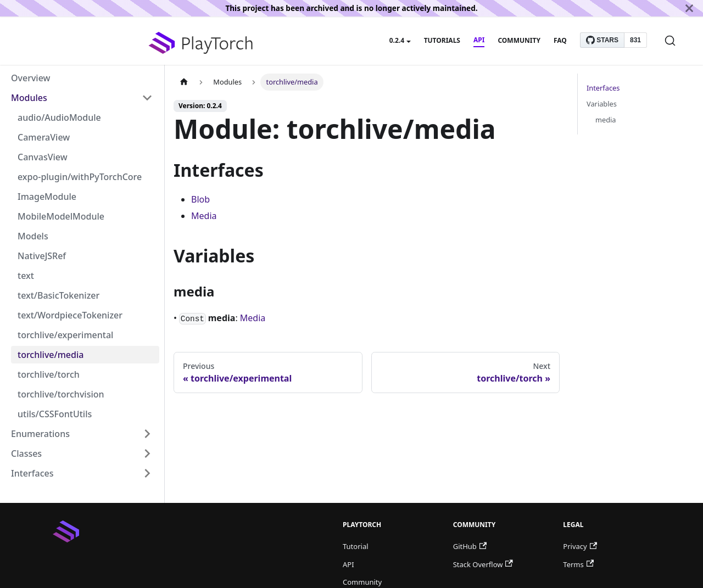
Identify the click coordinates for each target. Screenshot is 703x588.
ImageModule (47, 197)
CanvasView (43, 157)
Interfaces (32, 473)
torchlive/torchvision (61, 394)
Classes (26, 453)
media (606, 120)
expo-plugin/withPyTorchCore (80, 177)
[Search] (670, 41)
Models (33, 236)
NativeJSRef (42, 256)
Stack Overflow (483, 564)
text (26, 276)
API (479, 40)
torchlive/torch (49, 374)
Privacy (580, 546)
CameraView (44, 137)
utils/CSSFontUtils (55, 414)
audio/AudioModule (59, 117)
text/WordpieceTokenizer (70, 315)
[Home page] (184, 82)
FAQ (560, 40)
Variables (602, 104)
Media (204, 216)
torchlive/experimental (65, 335)
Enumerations (40, 434)
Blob (200, 199)
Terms (578, 564)
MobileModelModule (61, 216)
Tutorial (356, 546)
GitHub (470, 546)
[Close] (689, 8)
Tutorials (442, 40)
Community (519, 40)
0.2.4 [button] (397, 40)
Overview (30, 78)
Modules (29, 98)
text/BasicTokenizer (58, 295)
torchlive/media (51, 355)
